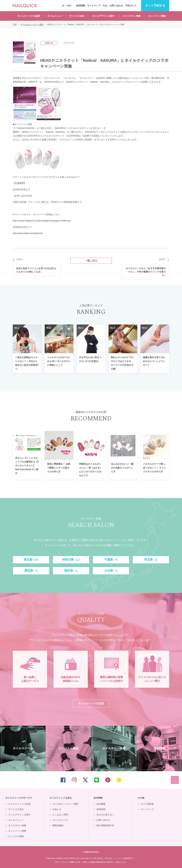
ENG (69, 6)
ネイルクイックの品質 (28, 16)
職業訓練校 (58, 825)
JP (63, 6)
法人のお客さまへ (105, 815)
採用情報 (81, 6)
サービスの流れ (77, 16)
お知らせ (57, 809)
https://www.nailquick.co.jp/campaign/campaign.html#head (42, 221)
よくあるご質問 (60, 815)
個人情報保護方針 (105, 825)
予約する (155, 6)
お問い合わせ (116, 6)
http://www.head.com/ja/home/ (28, 233)
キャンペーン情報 (157, 16)
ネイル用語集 (147, 804)
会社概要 (101, 804)
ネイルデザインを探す (103, 16)
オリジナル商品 (16, 836)
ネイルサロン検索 (132, 16)
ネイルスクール (60, 820)
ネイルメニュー (55, 16)
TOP (175, 780)
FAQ (105, 6)
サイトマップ (94, 6)
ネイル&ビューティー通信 (65, 804)
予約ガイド (131, 6)
